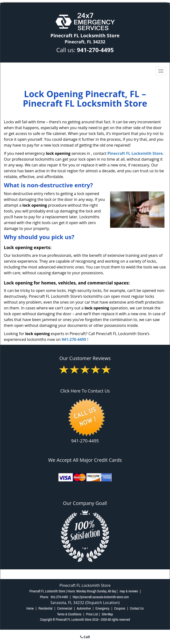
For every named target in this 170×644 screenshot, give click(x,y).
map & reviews (129, 591)
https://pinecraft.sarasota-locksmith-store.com (101, 597)
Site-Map (107, 614)
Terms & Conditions (69, 614)
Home (30, 608)
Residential (45, 608)
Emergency (102, 608)
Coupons (120, 608)
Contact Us (137, 608)
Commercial (65, 608)
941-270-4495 (95, 50)
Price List (92, 614)
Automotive (84, 608)
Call (85, 637)
